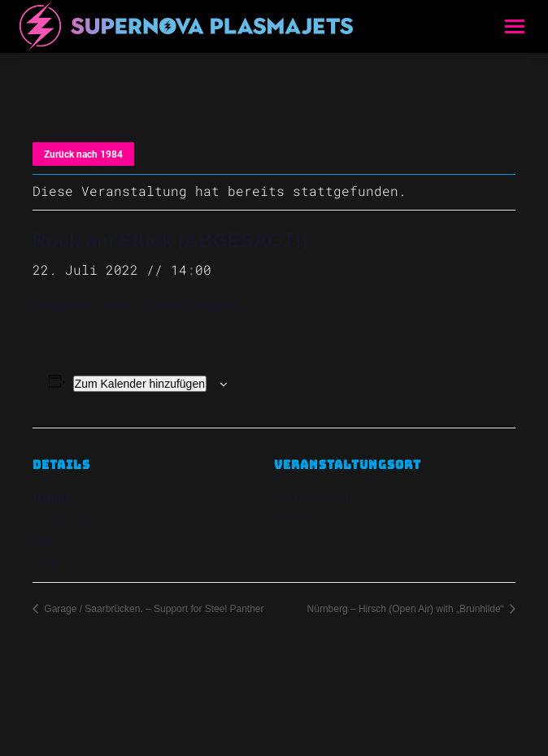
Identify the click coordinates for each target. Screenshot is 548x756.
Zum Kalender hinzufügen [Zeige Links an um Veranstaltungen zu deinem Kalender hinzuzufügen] (140, 384)
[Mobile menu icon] (515, 26)
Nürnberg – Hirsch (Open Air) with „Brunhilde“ (407, 609)
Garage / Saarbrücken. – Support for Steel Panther (153, 609)
